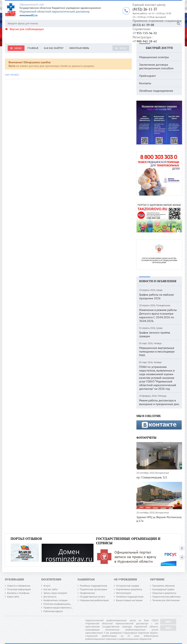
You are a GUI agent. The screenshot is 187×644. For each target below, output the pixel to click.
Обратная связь (79, 48)
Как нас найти (50, 589)
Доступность (50, 597)
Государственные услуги (92, 597)
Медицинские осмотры (154, 57)
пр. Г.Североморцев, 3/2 (152, 477)
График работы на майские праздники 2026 (157, 296)
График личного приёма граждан (155, 334)
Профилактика (87, 593)
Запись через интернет (55, 593)
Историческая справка (128, 586)
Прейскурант (147, 76)
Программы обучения (163, 586)
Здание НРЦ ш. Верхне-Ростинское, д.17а (159, 519)
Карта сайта (13, 597)
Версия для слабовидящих (24, 29)
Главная (33, 48)
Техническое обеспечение (166, 600)
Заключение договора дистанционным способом (156, 66)
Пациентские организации (93, 589)
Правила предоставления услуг (60, 608)
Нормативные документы (129, 589)
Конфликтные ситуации (56, 600)
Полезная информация (19, 589)
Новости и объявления (158, 281)
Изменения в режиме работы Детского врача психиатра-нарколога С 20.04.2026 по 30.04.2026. (158, 315)
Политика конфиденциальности (60, 604)
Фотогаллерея (124, 593)
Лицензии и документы (164, 593)
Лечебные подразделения (156, 91)
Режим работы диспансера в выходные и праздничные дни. (159, 402)
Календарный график (163, 589)
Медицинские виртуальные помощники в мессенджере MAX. (157, 351)
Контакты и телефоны (18, 593)
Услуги (47, 586)
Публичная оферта (53, 611)
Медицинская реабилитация (94, 600)
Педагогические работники (166, 597)
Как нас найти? (54, 48)
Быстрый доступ (159, 48)
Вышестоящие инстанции (129, 600)
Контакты (145, 83)
